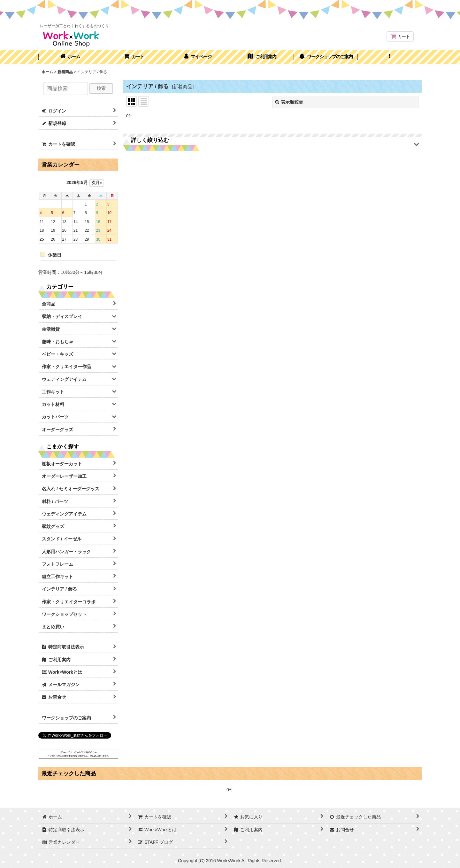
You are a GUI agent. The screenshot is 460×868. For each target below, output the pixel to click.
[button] (390, 57)
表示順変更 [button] (289, 102)
